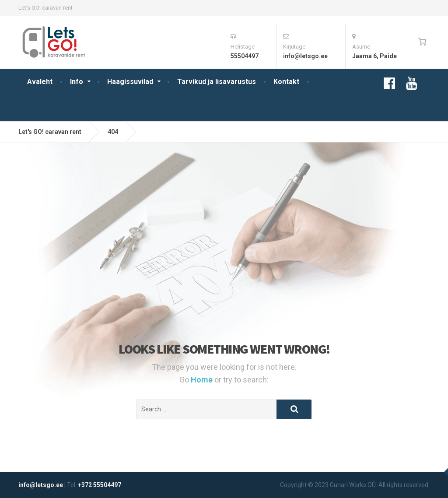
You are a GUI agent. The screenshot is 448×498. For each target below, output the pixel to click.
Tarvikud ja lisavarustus (217, 82)
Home (203, 380)
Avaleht (40, 82)
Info (77, 82)
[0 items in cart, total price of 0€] (422, 42)
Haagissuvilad (130, 82)
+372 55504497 (100, 485)
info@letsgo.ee (41, 485)
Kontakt (286, 82)
